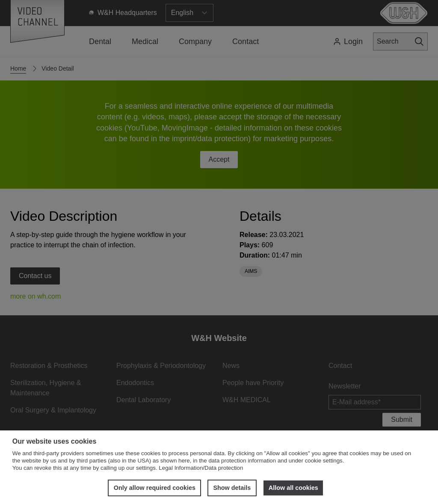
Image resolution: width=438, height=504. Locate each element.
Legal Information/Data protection (201, 468)
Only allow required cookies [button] (155, 488)
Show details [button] (232, 488)
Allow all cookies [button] (293, 488)
